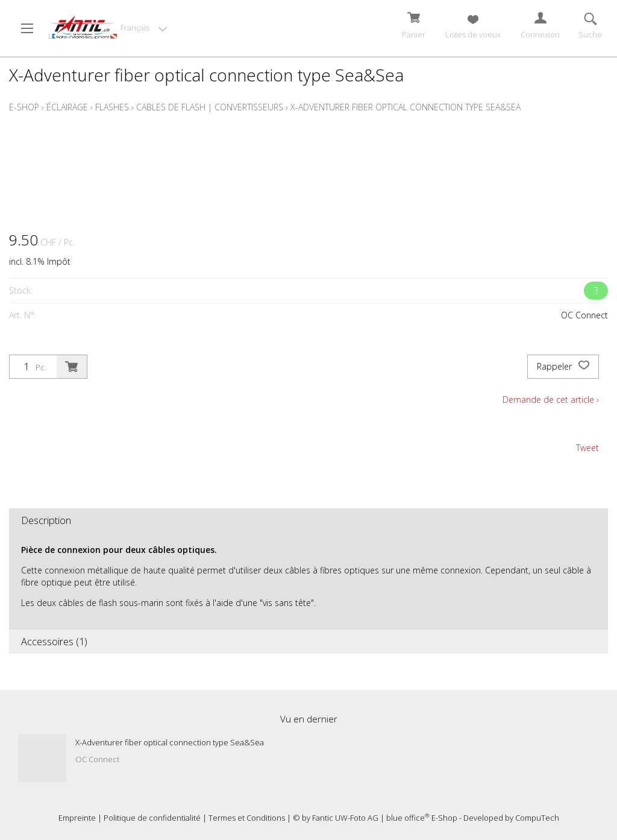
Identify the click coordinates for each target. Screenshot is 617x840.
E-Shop (24, 107)
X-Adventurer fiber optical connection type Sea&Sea (406, 107)
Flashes (112, 107)
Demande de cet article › (551, 399)
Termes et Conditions (247, 818)
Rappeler (563, 367)
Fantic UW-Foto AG (345, 818)
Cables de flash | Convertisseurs (210, 107)
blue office (408, 818)
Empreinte (77, 818)
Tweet (587, 448)
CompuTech (537, 818)
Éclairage (67, 107)
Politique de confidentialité (152, 818)
